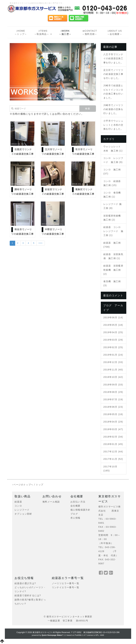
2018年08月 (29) (113, 392)
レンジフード (22, 510)
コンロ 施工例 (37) (112, 172)
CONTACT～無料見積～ (90, 32)
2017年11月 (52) (113, 459)
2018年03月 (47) (113, 429)
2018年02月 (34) (113, 437)
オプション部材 (23, 514)
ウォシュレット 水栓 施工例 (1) (113, 148)
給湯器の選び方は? (25, 583)
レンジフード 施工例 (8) (112, 206)
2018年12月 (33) (113, 362)
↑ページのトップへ (23, 485)
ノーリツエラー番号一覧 (65, 583)
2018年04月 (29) (113, 422)
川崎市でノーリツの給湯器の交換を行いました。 (113, 109)
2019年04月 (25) (113, 332)
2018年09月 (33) (113, 385)
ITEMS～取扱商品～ (43, 32)
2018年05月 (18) (113, 414)
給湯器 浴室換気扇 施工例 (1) (113, 256)
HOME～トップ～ (21, 32)
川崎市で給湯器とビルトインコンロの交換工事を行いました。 (113, 92)
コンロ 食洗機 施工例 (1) (113, 195)
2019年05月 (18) (113, 325)
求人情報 (75, 518)
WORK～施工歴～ (65, 32)
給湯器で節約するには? (28, 595)
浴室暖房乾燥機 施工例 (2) (113, 218)
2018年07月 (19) (113, 399)
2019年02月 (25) (113, 347)
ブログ (74, 514)
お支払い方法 (78, 502)
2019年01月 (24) (113, 355)
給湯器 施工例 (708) (112, 245)
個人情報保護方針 (80, 510)
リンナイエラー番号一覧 (65, 587)
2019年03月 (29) (113, 340)
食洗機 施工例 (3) (112, 283)
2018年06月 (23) (113, 407)
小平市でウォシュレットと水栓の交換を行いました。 (113, 125)
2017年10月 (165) (110, 469)
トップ (40, 485)
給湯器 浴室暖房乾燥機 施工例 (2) (113, 270)
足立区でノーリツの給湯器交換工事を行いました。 (113, 74)
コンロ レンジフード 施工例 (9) (113, 160)
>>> (40, 243)
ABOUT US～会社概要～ (115, 32)
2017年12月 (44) (113, 452)
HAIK (102, 635)
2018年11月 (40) (113, 370)
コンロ (18, 506)
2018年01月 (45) (113, 444)
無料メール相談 (51, 502)
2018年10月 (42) (113, 377)
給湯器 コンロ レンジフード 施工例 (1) (113, 231)
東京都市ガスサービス (42, 632)
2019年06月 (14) (113, 317)
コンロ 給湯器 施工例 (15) (113, 183)
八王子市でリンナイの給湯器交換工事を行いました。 (113, 58)
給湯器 (18, 502)
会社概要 (75, 506)
